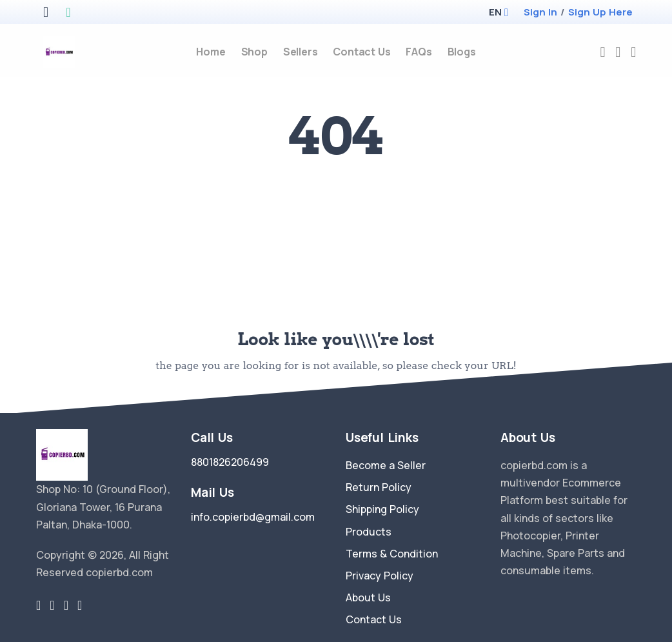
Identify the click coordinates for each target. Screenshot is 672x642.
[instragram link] (66, 605)
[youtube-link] (80, 605)
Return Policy (379, 487)
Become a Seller (386, 465)
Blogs (462, 52)
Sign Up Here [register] (600, 12)
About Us (368, 597)
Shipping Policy (382, 509)
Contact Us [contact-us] (361, 52)
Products (369, 532)
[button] (495, 12)
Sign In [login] (540, 12)
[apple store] (46, 13)
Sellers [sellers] (301, 52)
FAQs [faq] (419, 52)
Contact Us (374, 619)
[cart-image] (633, 52)
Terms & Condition (392, 554)
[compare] (618, 52)
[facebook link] (52, 605)
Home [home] (211, 52)
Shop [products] (254, 52)
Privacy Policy (380, 576)
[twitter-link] (38, 605)
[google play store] (68, 13)
